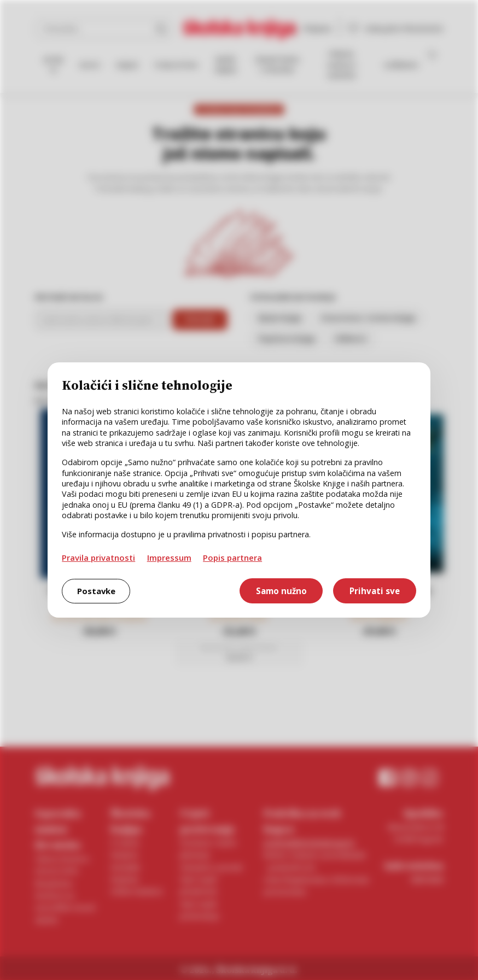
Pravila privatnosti (98, 558)
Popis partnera (232, 558)
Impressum (169, 558)
